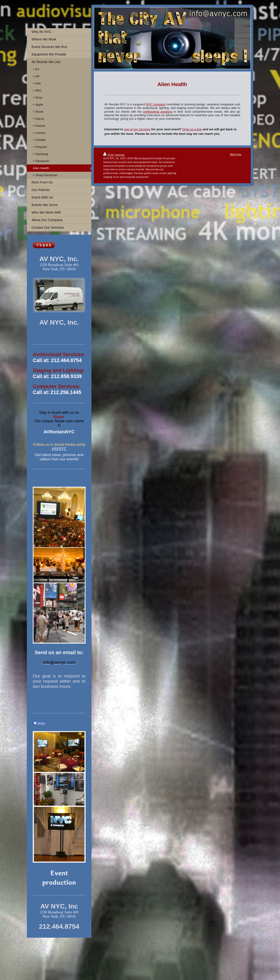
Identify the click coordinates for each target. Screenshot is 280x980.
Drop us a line (192, 129)
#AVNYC (59, 449)
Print (109, 155)
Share (39, 723)
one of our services (137, 129)
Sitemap (120, 155)
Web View (236, 154)
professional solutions (158, 112)
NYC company (156, 104)
